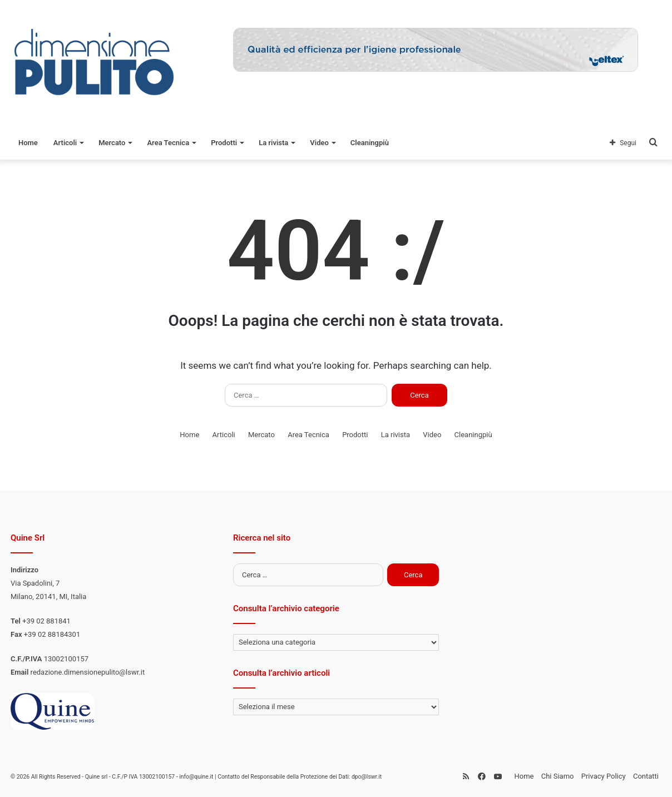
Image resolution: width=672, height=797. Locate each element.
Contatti (646, 776)
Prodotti (224, 143)
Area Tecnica (168, 143)
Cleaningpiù (370, 143)
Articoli (65, 143)
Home (28, 143)
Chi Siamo (558, 776)
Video (319, 143)
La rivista (273, 143)
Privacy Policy (604, 776)
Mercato (112, 143)
